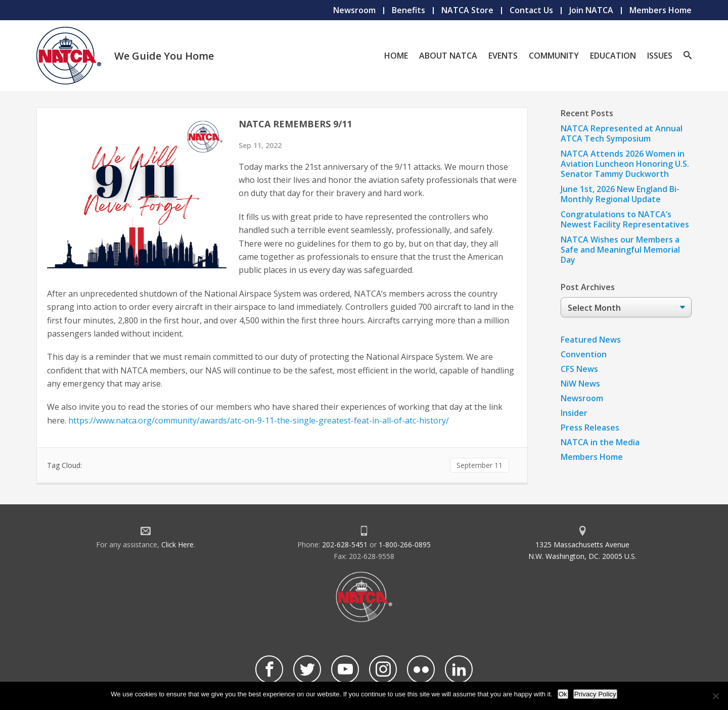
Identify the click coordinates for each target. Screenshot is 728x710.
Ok (563, 694)
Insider (574, 413)
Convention (584, 354)
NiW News (580, 384)
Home (396, 56)
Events (503, 56)
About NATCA (448, 56)
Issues (660, 56)
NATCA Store (467, 10)
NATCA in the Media (600, 442)
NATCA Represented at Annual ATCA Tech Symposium (622, 133)
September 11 (480, 465)
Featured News (591, 340)
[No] (715, 696)
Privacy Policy (595, 694)
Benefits (408, 10)
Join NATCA (591, 10)
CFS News (579, 369)
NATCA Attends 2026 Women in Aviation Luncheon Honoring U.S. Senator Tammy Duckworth (625, 164)
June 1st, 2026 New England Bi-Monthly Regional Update (620, 194)
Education (613, 56)
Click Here (177, 545)
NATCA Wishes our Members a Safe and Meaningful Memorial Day (620, 250)
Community (554, 56)
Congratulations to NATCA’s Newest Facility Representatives (625, 219)
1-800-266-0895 (405, 545)
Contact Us (531, 10)
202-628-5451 (345, 545)
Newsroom (354, 10)
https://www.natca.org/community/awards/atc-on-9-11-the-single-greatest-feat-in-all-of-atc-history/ (259, 420)
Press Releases (590, 428)
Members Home (661, 10)
